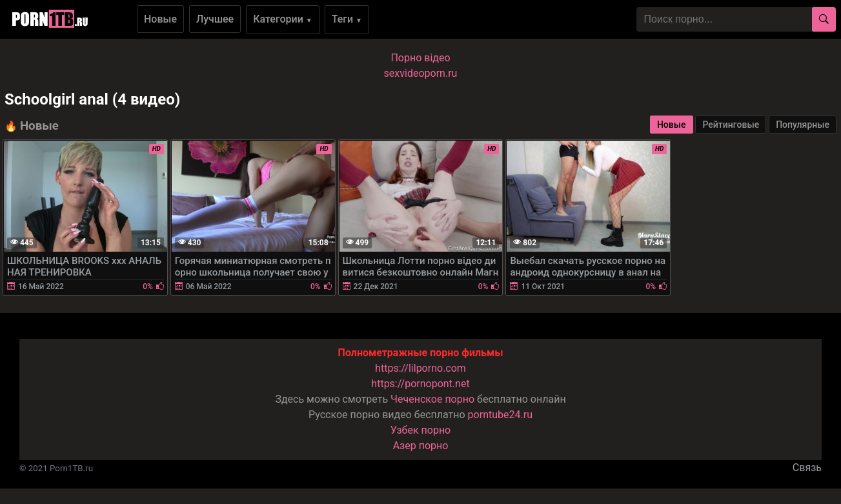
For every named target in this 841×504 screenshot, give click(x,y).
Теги (347, 19)
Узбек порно (421, 430)
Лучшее (215, 19)
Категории (283, 19)
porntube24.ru (500, 415)
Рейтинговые (731, 125)
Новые (160, 19)
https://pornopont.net (420, 384)
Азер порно (421, 446)
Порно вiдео (420, 58)
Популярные (803, 125)
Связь (807, 468)
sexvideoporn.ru (421, 73)
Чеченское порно (432, 399)
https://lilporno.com (420, 368)
